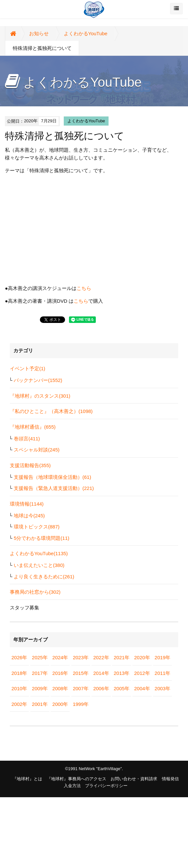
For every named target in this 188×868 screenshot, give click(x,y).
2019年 (162, 657)
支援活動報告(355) (30, 465)
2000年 (60, 704)
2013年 (122, 673)
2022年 (101, 657)
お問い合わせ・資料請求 (134, 779)
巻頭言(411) (27, 439)
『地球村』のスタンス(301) (40, 396)
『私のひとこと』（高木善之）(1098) (51, 411)
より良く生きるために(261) (44, 577)
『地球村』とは (27, 779)
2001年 (40, 704)
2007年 (81, 688)
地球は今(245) (29, 516)
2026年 (19, 657)
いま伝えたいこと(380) (39, 565)
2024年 (60, 657)
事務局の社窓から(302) (35, 592)
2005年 (122, 688)
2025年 (40, 657)
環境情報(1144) (27, 504)
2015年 (81, 673)
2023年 (81, 657)
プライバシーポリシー (106, 786)
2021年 (122, 657)
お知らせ (39, 33)
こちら (84, 288)
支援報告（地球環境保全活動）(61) (52, 477)
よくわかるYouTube (86, 33)
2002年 (19, 704)
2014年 (101, 673)
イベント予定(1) (27, 368)
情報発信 (170, 779)
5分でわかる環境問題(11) (42, 538)
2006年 (101, 688)
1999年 (81, 704)
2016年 (60, 673)
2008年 (60, 688)
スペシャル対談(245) (37, 450)
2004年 (142, 688)
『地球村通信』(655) (33, 427)
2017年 (40, 673)
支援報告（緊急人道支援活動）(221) (54, 488)
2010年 (19, 688)
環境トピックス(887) (37, 527)
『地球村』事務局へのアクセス (77, 779)
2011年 (162, 673)
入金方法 (72, 786)
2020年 (142, 657)
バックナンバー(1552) (38, 380)
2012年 (142, 673)
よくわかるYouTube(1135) (39, 553)
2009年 (40, 688)
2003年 (162, 688)
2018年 (19, 673)
